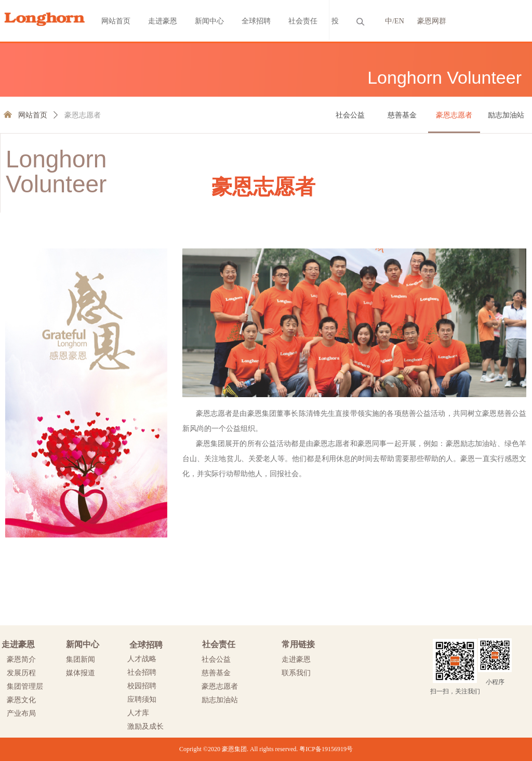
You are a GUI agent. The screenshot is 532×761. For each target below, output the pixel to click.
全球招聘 (256, 21)
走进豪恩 (163, 21)
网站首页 (116, 21)
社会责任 (303, 21)
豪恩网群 (432, 21)
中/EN (395, 21)
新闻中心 (209, 21)
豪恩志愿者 (83, 115)
